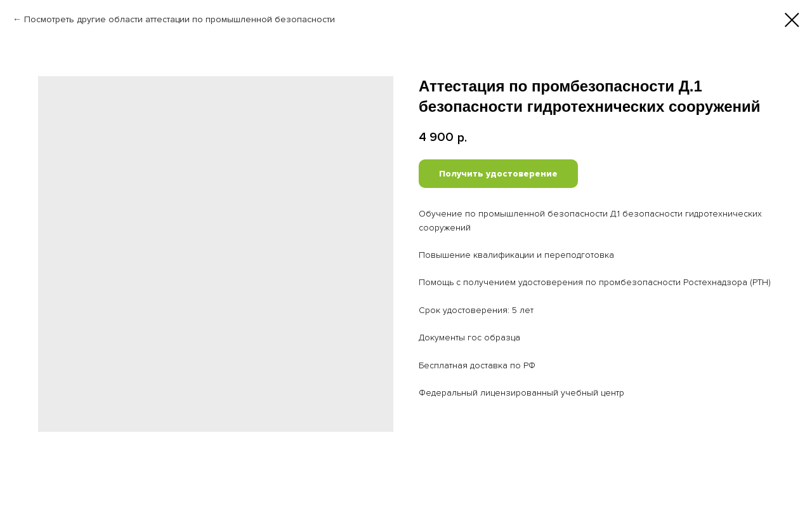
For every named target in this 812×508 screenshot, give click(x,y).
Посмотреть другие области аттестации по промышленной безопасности (180, 19)
